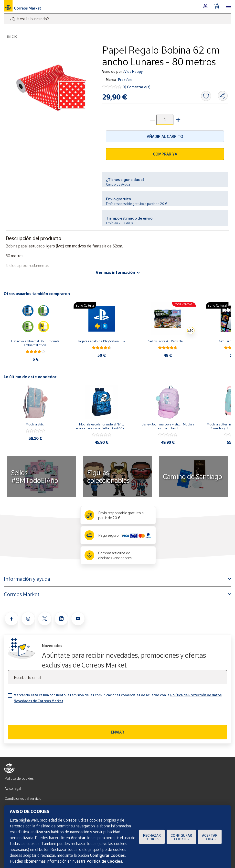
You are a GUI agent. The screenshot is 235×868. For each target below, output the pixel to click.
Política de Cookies (104, 861)
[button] (178, 119)
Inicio (12, 37)
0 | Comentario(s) (137, 87)
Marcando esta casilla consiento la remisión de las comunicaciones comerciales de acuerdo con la (118, 698)
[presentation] (45, 715)
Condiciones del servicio (23, 798)
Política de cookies (19, 778)
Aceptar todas (210, 837)
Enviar (117, 732)
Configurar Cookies (181, 837)
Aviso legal (13, 788)
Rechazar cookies (152, 837)
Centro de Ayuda (118, 184)
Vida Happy (133, 72)
